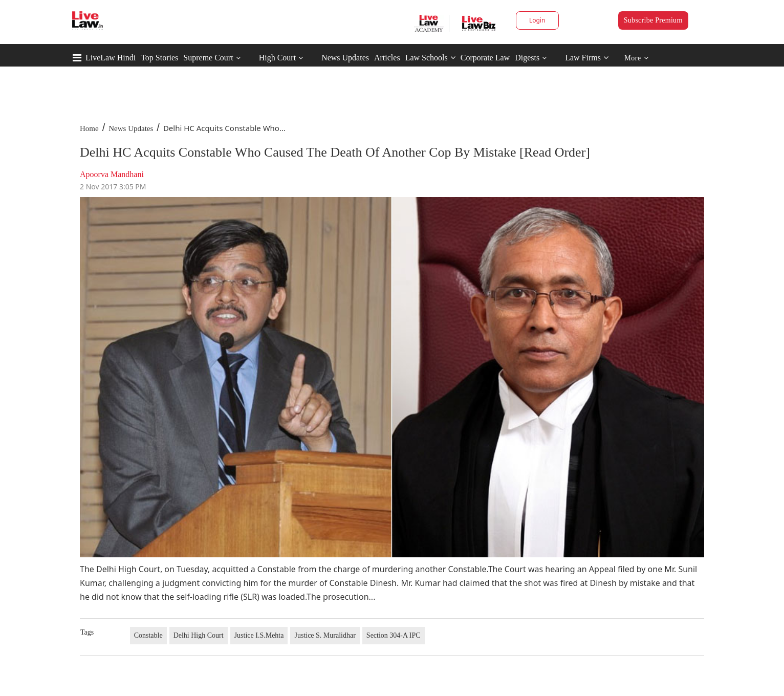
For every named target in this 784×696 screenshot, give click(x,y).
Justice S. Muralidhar (325, 635)
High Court (277, 58)
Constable (148, 635)
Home (89, 128)
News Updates (345, 58)
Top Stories (159, 58)
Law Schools (430, 58)
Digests (527, 58)
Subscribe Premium (653, 20)
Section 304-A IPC (394, 635)
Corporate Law (485, 58)
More (636, 58)
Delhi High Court (199, 635)
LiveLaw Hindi (111, 58)
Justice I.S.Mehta (259, 635)
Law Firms (587, 58)
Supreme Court (208, 58)
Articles (387, 58)
